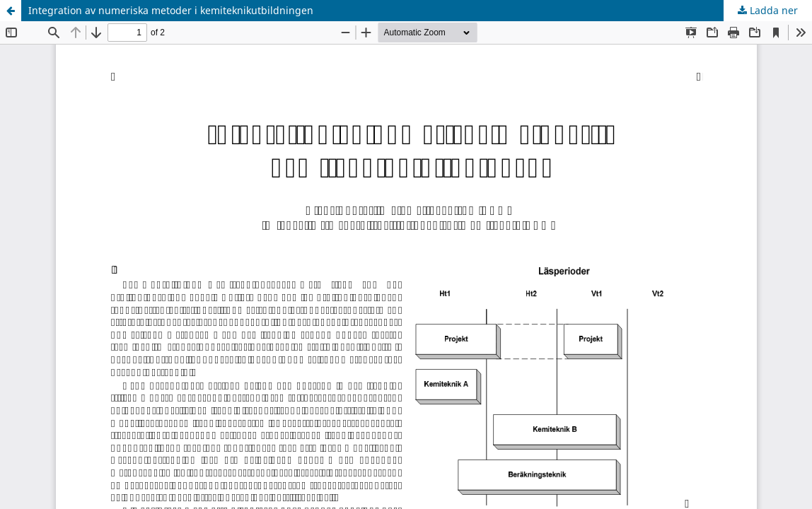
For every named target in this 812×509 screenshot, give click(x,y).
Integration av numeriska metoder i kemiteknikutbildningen (171, 10)
